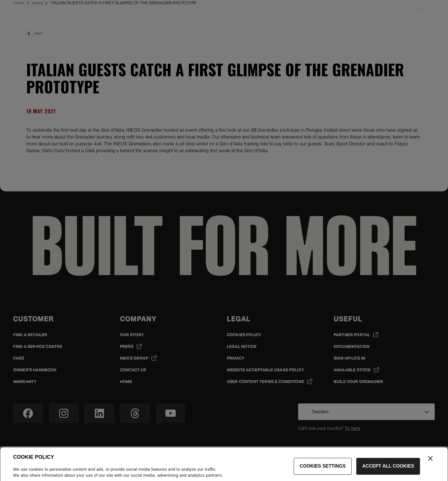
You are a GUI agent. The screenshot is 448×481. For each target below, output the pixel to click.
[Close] (430, 466)
